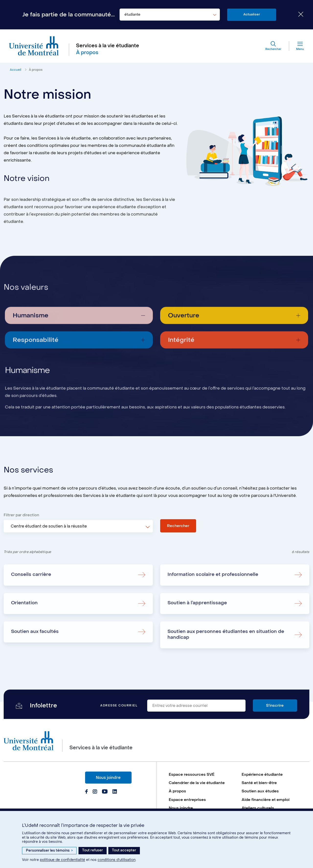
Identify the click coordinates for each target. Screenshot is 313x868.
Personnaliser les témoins (49, 850)
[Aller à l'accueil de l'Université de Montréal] (35, 47)
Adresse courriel (119, 712)
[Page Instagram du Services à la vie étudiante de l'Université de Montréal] (95, 799)
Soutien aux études (260, 799)
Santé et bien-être (259, 790)
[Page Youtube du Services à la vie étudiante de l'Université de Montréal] (104, 799)
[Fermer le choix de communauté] (297, 15)
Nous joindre (108, 784)
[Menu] (296, 47)
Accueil (16, 71)
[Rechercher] (272, 47)
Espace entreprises (188, 807)
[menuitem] (203, 781)
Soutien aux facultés (36, 656)
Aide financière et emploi (266, 807)
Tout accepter (124, 850)
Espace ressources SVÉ (192, 781)
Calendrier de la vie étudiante (197, 790)
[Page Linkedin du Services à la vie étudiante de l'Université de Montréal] (114, 799)
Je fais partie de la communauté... (68, 15)
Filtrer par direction (21, 517)
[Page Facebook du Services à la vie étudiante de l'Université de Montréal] (86, 799)
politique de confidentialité (62, 860)
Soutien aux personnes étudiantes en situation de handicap (227, 659)
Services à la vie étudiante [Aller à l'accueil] (108, 46)
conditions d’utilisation (117, 860)
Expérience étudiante (263, 781)
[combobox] (170, 15)
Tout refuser (93, 850)
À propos (36, 71)
